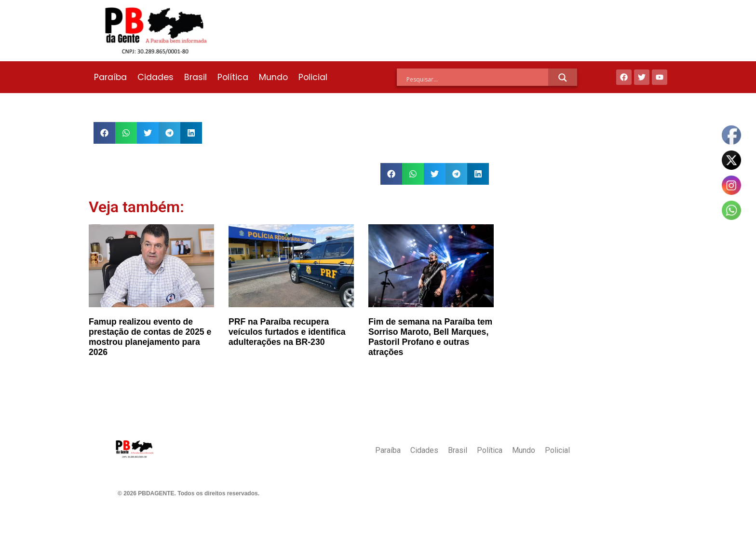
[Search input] (477, 79)
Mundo (273, 77)
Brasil (196, 77)
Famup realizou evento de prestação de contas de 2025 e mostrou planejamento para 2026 (150, 337)
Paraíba (110, 77)
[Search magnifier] (563, 78)
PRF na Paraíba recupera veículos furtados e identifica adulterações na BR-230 (287, 332)
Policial (313, 77)
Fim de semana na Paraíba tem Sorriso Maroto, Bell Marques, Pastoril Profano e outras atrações (430, 337)
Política (233, 77)
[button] (104, 133)
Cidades (155, 77)
